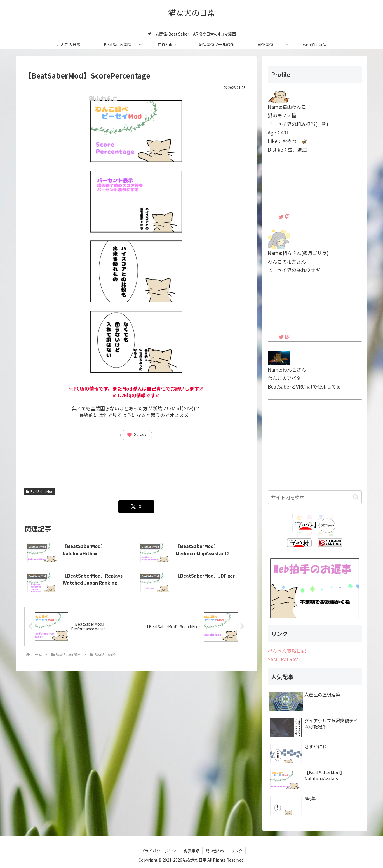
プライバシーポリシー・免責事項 (170, 851)
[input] (315, 497)
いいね (137, 435)
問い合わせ (215, 851)
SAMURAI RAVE (284, 659)
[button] (356, 497)
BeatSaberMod (40, 491)
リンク (237, 851)
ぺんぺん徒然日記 (287, 651)
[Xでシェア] (136, 507)
